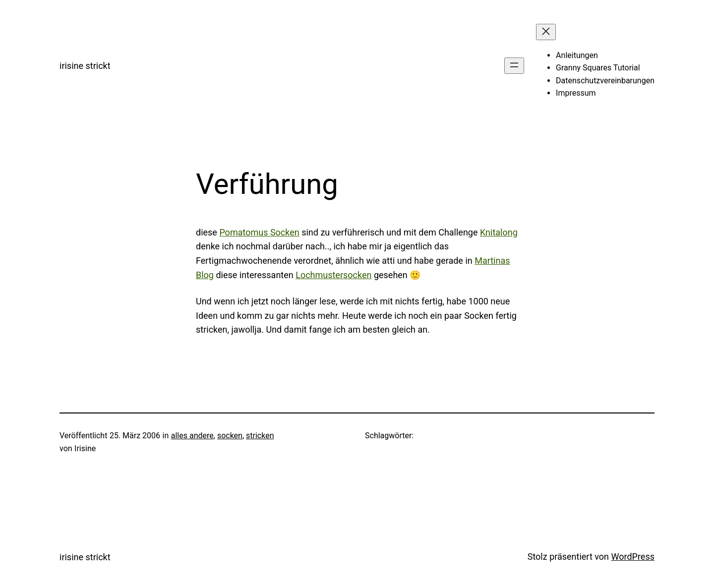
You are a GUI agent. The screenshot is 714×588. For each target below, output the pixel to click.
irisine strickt (85, 66)
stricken (260, 436)
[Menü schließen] (546, 32)
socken (230, 436)
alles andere (192, 436)
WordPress (633, 557)
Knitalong (499, 232)
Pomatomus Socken (259, 232)
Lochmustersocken (333, 275)
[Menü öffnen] (514, 66)
